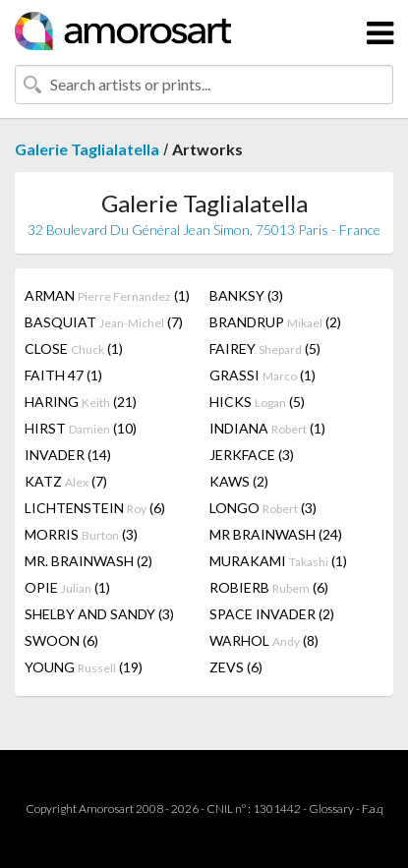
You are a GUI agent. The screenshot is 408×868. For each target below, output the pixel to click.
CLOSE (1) (74, 348)
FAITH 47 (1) (63, 375)
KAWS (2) (239, 481)
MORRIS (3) (81, 534)
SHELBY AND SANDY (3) (99, 614)
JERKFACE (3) (252, 455)
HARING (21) (81, 402)
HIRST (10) (81, 428)
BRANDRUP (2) (275, 322)
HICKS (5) (257, 402)
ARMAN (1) (107, 295)
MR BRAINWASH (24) (276, 534)
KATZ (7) (66, 481)
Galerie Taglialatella (87, 149)
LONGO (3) (263, 508)
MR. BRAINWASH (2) (88, 561)
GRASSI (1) (262, 375)
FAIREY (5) (265, 348)
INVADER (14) (68, 455)
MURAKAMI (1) (278, 561)
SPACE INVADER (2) (272, 614)
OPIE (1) (67, 587)
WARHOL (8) (264, 640)
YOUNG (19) (84, 667)
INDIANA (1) (267, 428)
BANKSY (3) (246, 295)
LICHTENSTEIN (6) (95, 508)
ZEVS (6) (236, 667)
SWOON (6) (61, 640)
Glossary (331, 809)
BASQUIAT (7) (104, 322)
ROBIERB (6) (269, 587)
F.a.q (373, 809)
